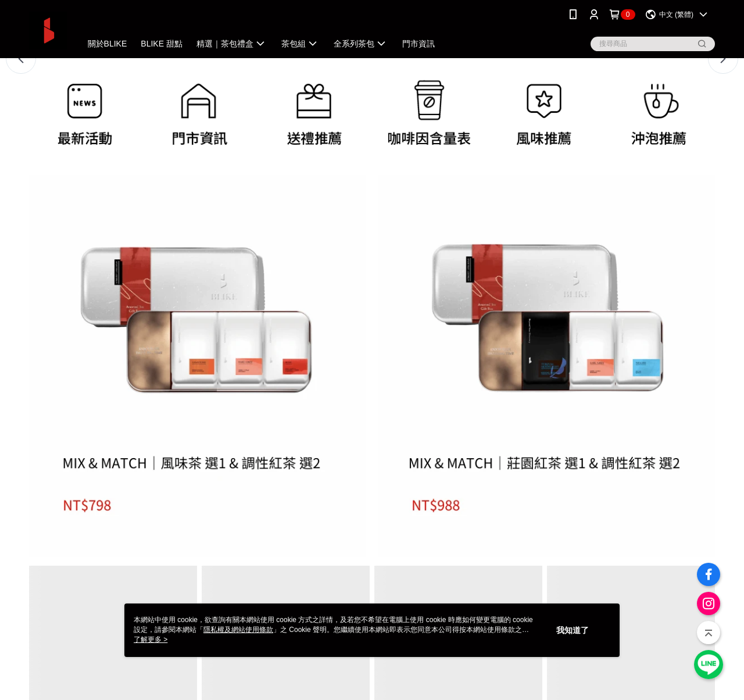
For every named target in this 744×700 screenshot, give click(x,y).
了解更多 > (151, 640)
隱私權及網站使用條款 (238, 630)
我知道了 (573, 630)
